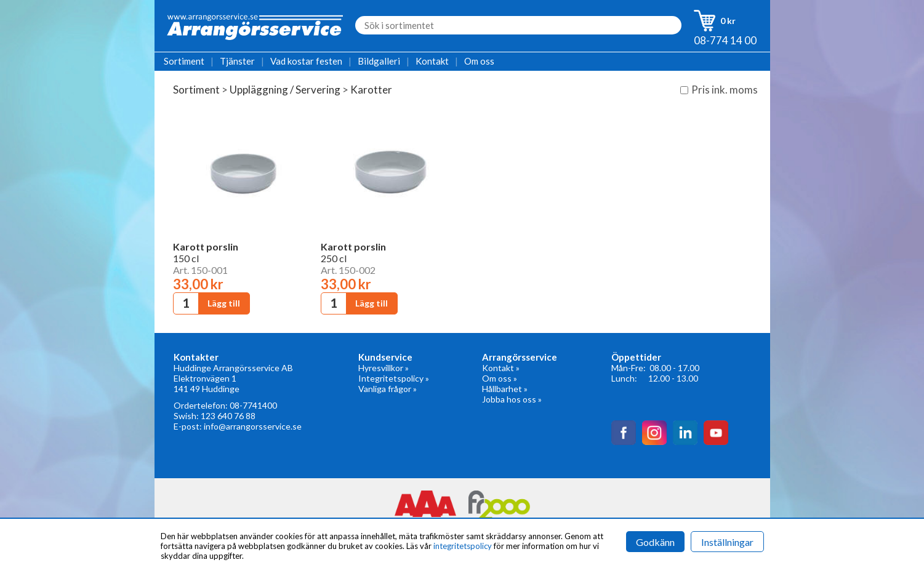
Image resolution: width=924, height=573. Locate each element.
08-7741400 (253, 405)
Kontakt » (501, 368)
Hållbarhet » (505, 389)
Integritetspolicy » (394, 378)
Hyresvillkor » (384, 368)
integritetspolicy (463, 546)
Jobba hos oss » (512, 399)
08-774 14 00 (725, 40)
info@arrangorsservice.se (253, 426)
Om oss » (500, 378)
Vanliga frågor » (388, 389)
